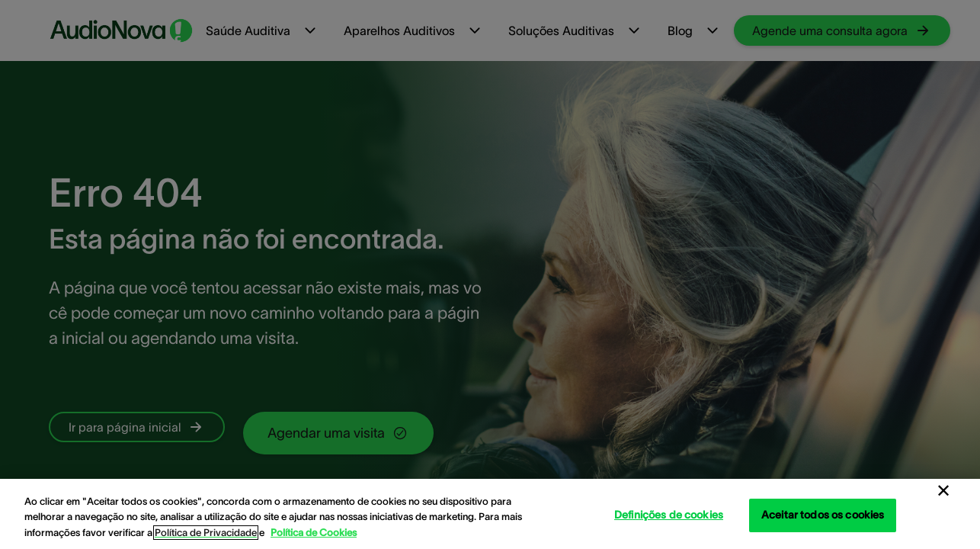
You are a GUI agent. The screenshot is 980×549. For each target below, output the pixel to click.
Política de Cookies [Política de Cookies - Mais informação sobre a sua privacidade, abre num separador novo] (314, 533)
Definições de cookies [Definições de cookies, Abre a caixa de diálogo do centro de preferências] (669, 515)
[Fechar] (943, 491)
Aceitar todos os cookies (823, 515)
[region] (490, 514)
